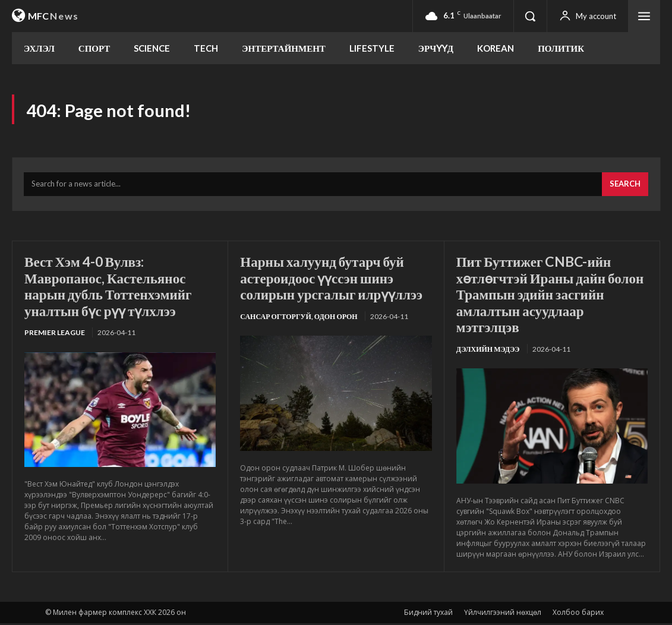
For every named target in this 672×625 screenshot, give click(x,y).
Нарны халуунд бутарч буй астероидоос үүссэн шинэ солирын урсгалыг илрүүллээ (335, 279)
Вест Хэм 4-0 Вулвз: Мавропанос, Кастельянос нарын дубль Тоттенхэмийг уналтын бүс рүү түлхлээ (112, 288)
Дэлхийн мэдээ (488, 351)
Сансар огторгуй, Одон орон (299, 318)
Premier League (55, 335)
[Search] (625, 187)
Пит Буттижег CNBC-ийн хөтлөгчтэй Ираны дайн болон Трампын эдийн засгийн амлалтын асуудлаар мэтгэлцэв (550, 296)
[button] (530, 16)
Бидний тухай (428, 614)
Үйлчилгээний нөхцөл (503, 614)
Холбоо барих (578, 614)
